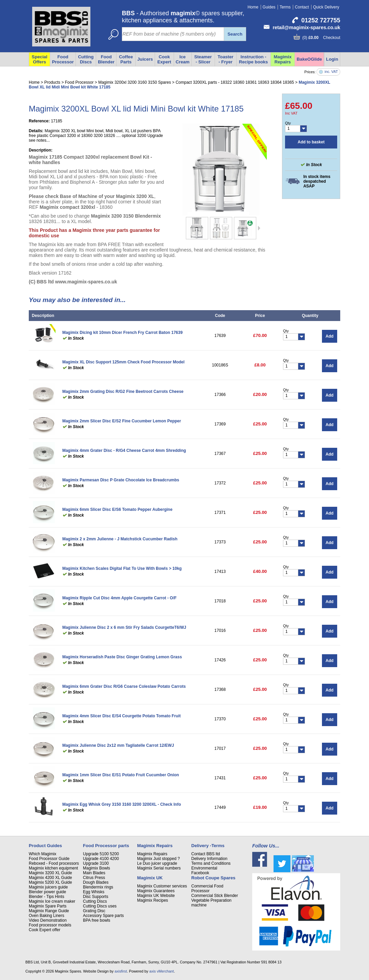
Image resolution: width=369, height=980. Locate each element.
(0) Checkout (321, 38)
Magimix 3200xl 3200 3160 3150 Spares (135, 82)
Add (330, 336)
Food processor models (50, 925)
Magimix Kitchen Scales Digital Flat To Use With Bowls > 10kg (122, 568)
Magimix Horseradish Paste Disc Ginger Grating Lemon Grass (122, 657)
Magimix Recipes (153, 900)
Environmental (204, 868)
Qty (288, 123)
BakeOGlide (309, 59)
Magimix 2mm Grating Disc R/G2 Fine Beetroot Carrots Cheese (123, 392)
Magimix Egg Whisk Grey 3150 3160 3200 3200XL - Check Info (122, 804)
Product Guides (45, 846)
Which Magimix (42, 854)
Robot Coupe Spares (213, 878)
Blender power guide (47, 892)
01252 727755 (321, 20)
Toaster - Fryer (226, 59)
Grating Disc (94, 911)
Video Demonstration (48, 920)
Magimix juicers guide (48, 887)
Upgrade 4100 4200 (101, 859)
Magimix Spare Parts (48, 906)
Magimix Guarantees (156, 891)
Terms (285, 7)
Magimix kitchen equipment (53, 868)
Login (332, 59)
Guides (269, 7)
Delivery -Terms (208, 846)
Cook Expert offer (45, 930)
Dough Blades (96, 882)
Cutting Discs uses (100, 906)
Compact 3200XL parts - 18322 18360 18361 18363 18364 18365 (235, 82)
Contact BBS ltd (206, 854)
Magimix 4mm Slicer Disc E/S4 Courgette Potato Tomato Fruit (122, 716)
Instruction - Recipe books (254, 59)
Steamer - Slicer (203, 59)
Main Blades (94, 873)
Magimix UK (150, 878)
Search (235, 34)
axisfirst (121, 971)
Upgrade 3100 (96, 863)
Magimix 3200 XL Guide (50, 873)
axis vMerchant (162, 971)
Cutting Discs (95, 901)
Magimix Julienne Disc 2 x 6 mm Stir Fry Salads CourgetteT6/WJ (124, 627)
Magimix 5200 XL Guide (50, 882)
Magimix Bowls (96, 868)
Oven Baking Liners (47, 916)
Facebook (200, 873)
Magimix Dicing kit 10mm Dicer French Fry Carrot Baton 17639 (122, 333)
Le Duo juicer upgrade (157, 863)
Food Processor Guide (49, 859)
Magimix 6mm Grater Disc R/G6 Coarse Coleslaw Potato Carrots (124, 686)
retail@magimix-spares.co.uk (306, 27)
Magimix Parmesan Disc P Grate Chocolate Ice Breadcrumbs (121, 480)
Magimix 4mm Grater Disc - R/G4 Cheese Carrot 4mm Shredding (124, 451)
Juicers (145, 59)
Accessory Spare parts (103, 916)
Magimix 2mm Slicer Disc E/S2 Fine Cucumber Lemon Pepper (122, 421)
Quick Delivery (326, 7)
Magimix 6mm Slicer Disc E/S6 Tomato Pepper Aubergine (117, 509)
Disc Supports (96, 897)
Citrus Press (94, 878)
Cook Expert (164, 59)
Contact (302, 7)
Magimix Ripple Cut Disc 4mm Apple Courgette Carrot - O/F (120, 598)
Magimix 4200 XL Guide (50, 878)
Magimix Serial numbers (159, 868)
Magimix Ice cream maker (52, 901)
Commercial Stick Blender (215, 896)
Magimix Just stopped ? (158, 859)
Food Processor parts (106, 846)
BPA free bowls (96, 920)
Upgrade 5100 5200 (101, 854)
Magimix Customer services (162, 886)
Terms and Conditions (211, 863)
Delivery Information (209, 859)
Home (253, 7)
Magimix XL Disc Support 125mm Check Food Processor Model (123, 362)
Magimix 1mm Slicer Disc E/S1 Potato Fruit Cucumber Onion (121, 775)
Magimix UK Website (156, 896)
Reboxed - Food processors (54, 863)
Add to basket (311, 142)
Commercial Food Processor (207, 888)
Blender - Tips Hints (47, 897)
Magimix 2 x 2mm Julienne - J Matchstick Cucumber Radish (120, 539)
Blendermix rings (98, 887)
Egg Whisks (94, 892)
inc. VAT (331, 72)
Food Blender (106, 59)
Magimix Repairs (283, 59)
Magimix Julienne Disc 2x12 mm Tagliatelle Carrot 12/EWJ (118, 745)
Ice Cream (183, 59)
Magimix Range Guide (49, 911)
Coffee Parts (126, 59)
